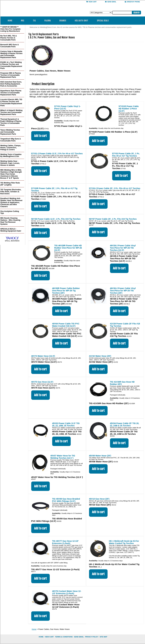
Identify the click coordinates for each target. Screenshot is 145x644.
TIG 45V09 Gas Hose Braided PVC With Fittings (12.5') (66, 500)
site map (103, 637)
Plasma (49, 21)
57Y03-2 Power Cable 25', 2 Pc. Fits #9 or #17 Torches (115, 188)
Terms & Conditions (64, 637)
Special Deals (103, 21)
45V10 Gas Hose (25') (99, 499)
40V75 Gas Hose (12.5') (42, 382)
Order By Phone (132, 2)
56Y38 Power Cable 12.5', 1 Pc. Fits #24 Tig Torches (56, 219)
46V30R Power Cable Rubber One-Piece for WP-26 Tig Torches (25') (66, 291)
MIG (23, 21)
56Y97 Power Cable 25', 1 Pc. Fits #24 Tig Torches (113, 219)
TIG (35, 21)
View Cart (91, 2)
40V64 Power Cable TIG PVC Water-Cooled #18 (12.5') (66, 325)
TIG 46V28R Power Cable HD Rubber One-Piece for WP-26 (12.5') (68, 248)
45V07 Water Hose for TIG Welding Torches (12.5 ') (63, 457)
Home (10, 21)
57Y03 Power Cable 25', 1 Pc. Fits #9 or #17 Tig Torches (126, 155)
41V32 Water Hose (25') (100, 356)
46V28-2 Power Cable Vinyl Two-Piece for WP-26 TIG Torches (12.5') (123, 248)
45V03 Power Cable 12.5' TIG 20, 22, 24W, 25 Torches (66, 424)
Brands (64, 21)
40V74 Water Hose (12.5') (43, 356)
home (41, 637)
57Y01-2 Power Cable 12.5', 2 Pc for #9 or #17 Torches (57, 154)
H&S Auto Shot (81, 21)
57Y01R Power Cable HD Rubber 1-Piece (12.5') (129, 109)
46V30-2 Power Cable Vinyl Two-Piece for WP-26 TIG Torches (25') (123, 291)
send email (111, 2)
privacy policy (92, 637)
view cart (49, 637)
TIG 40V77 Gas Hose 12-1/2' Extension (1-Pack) (65, 542)
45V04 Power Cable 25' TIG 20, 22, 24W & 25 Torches (125, 424)
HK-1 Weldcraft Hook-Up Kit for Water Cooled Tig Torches (124, 542)
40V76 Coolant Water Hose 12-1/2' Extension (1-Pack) (67, 592)
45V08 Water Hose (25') (100, 456)
